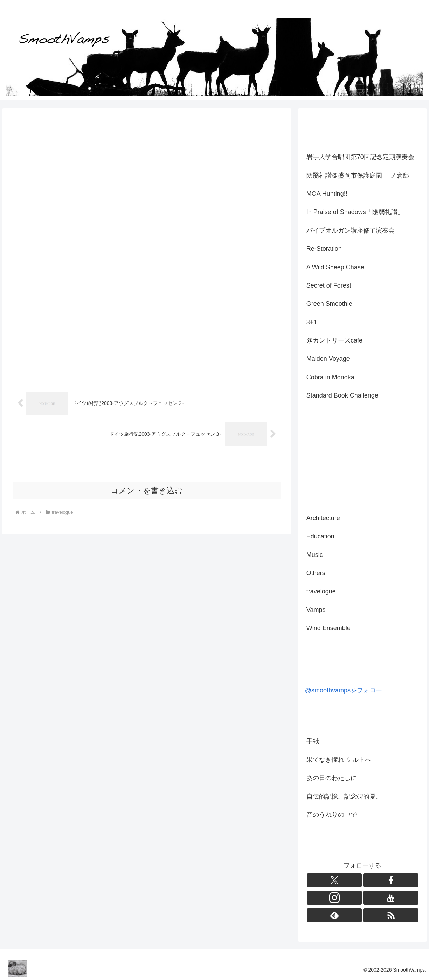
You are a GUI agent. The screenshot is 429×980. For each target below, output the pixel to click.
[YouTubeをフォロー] (391, 898)
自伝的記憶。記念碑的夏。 (344, 796)
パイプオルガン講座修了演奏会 (351, 230)
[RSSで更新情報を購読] (391, 915)
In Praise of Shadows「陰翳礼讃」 (355, 212)
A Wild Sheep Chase (335, 267)
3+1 (312, 322)
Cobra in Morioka (330, 377)
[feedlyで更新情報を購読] (334, 915)
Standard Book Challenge (342, 395)
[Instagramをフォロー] (334, 898)
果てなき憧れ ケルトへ (339, 760)
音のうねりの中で (332, 815)
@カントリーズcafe (334, 340)
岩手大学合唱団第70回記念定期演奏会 (360, 157)
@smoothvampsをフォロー (344, 690)
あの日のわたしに (332, 778)
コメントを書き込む (147, 473)
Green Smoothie (329, 304)
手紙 (313, 741)
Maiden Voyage (328, 359)
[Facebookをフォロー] (391, 880)
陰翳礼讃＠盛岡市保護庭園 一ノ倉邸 (358, 175)
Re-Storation (324, 249)
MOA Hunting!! (327, 194)
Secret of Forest (329, 285)
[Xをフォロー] (334, 880)
